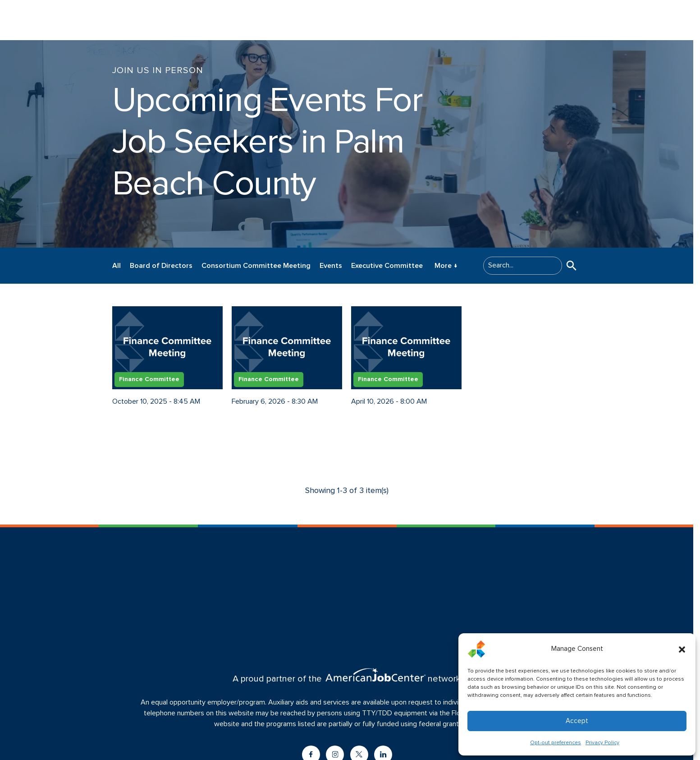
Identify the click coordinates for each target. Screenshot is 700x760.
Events (331, 266)
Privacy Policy (602, 743)
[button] (682, 649)
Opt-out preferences (556, 743)
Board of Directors (161, 266)
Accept (577, 721)
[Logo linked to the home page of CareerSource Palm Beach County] (59, 20)
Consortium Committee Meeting (256, 266)
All (117, 266)
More (446, 266)
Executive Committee (387, 266)
